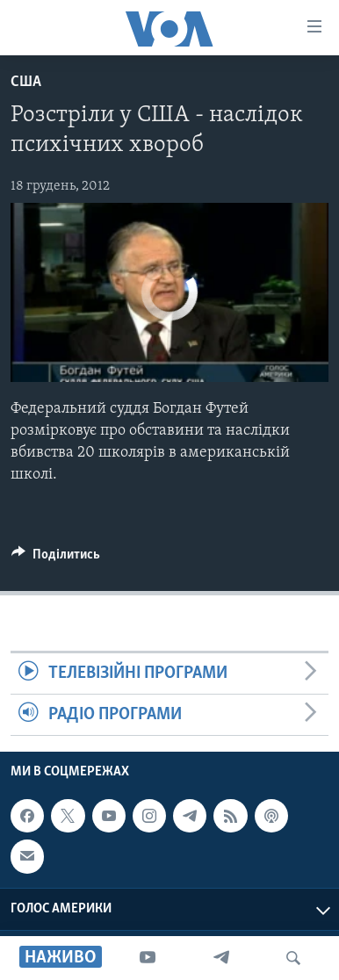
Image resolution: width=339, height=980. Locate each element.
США (26, 82)
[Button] (56, 558)
